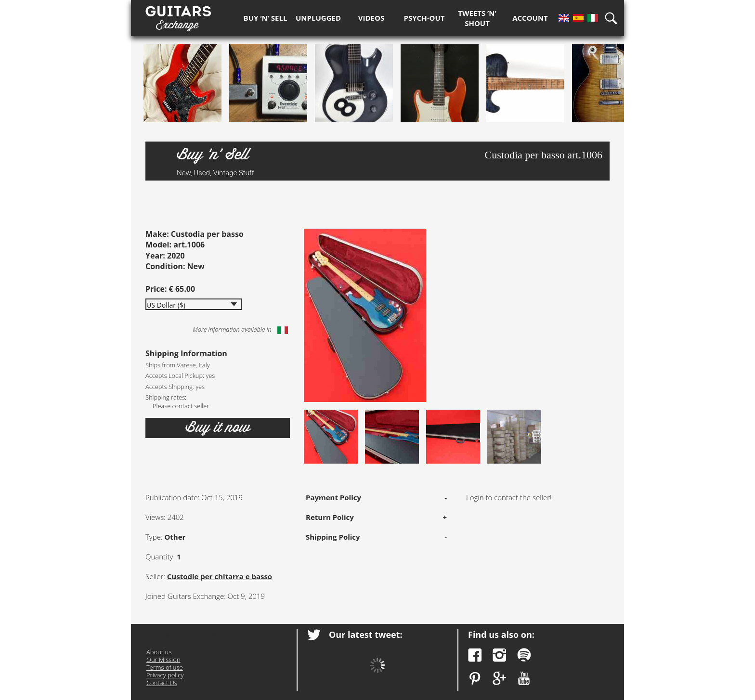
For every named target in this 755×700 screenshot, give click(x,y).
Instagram (500, 655)
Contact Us (162, 683)
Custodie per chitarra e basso (220, 576)
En (564, 18)
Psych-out (424, 18)
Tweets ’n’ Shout (477, 18)
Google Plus (500, 679)
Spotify (524, 655)
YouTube (524, 679)
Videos (371, 18)
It (593, 18)
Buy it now (218, 428)
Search (614, 18)
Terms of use (165, 667)
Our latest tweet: (366, 635)
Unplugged (318, 18)
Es (578, 18)
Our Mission (163, 660)
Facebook (475, 655)
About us (159, 652)
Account (530, 18)
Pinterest (475, 679)
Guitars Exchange (178, 16)
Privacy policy (165, 675)
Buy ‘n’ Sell (266, 18)
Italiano (283, 330)
